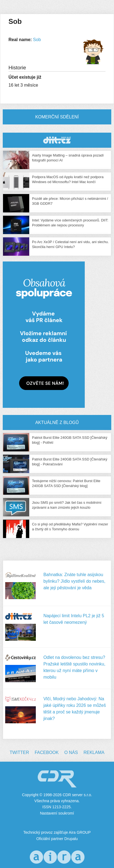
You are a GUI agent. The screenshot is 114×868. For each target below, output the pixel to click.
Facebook (47, 752)
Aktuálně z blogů (57, 422)
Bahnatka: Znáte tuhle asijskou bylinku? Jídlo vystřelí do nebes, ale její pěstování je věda (74, 581)
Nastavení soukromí (57, 813)
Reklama (94, 752)
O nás (71, 752)
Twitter (19, 752)
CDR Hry (57, 140)
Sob (37, 40)
